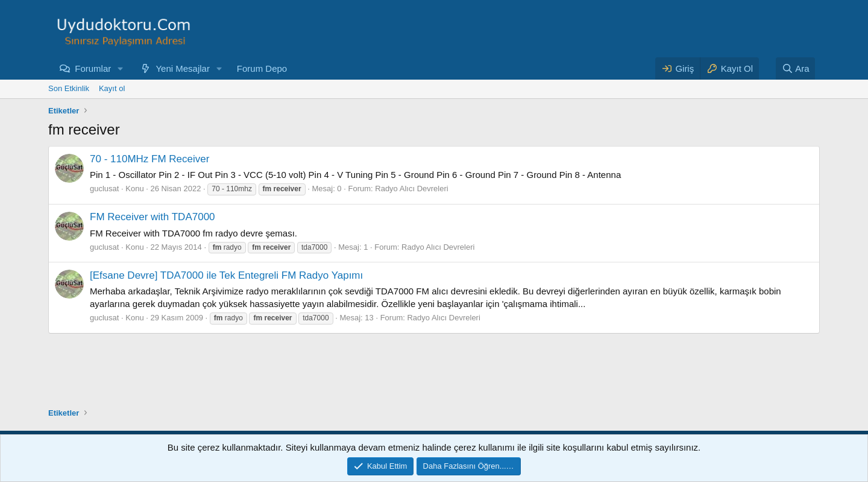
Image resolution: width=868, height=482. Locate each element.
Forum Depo (262, 68)
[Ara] (796, 68)
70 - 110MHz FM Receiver (149, 159)
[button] (121, 68)
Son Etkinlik (69, 88)
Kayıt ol (112, 88)
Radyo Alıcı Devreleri (411, 189)
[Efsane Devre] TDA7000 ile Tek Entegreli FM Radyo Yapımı (226, 275)
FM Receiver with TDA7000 (153, 217)
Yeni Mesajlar (183, 68)
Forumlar (93, 68)
